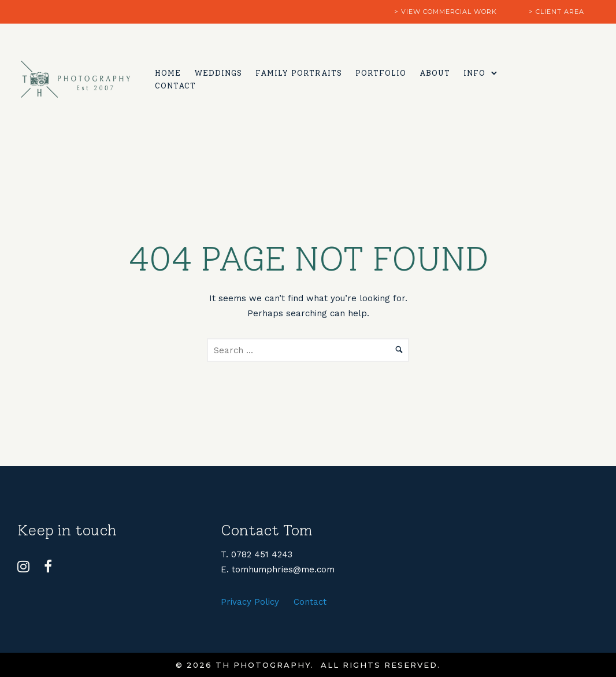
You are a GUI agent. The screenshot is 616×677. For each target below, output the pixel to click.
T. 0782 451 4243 (257, 554)
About (436, 73)
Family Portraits (300, 73)
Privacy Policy (250, 602)
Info (476, 73)
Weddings (219, 73)
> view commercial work (446, 12)
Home (169, 73)
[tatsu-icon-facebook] (48, 567)
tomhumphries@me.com (283, 569)
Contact (177, 86)
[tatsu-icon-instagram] (26, 567)
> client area (556, 12)
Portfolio (382, 73)
